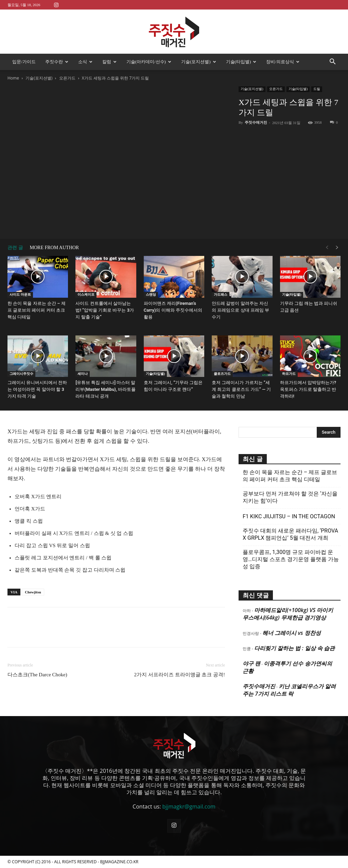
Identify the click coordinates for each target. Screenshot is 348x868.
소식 (85, 62)
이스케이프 (86, 294)
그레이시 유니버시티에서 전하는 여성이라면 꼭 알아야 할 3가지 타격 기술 (37, 389)
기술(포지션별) (199, 62)
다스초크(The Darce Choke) (37, 675)
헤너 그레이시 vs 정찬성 (291, 633)
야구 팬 (251, 663)
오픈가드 (67, 78)
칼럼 (109, 62)
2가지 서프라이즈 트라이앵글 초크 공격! (180, 675)
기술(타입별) (241, 62)
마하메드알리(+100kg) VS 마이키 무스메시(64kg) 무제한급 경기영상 (288, 614)
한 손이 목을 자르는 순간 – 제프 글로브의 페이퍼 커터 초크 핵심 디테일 (37, 310)
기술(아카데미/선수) (149, 62)
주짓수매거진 (256, 122)
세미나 (83, 374)
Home (13, 78)
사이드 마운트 (20, 294)
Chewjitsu (33, 592)
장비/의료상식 (283, 62)
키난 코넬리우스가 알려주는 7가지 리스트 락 (289, 690)
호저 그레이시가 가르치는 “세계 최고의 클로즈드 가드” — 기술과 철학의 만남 (241, 389)
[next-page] (337, 248)
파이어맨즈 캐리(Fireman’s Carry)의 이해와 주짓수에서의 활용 (173, 310)
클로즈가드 (222, 374)
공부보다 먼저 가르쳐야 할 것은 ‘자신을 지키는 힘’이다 (290, 497)
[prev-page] (327, 248)
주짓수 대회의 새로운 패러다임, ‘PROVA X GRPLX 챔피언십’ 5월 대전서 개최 (290, 534)
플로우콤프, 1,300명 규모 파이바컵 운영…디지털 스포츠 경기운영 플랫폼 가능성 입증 (291, 559)
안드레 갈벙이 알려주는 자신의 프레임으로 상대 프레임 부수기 (240, 310)
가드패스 (221, 294)
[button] (332, 62)
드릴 (317, 89)
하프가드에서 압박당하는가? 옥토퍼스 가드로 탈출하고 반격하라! (308, 389)
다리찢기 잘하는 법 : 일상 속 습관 (294, 648)
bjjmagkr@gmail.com (189, 806)
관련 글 (15, 248)
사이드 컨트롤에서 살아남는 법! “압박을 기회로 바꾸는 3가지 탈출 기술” (105, 310)
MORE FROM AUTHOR (55, 248)
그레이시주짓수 (21, 374)
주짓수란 (57, 62)
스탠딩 (151, 294)
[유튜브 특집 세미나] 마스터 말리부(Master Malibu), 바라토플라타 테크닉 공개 (106, 389)
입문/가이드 (24, 62)
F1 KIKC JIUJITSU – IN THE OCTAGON (289, 516)
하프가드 (289, 374)
